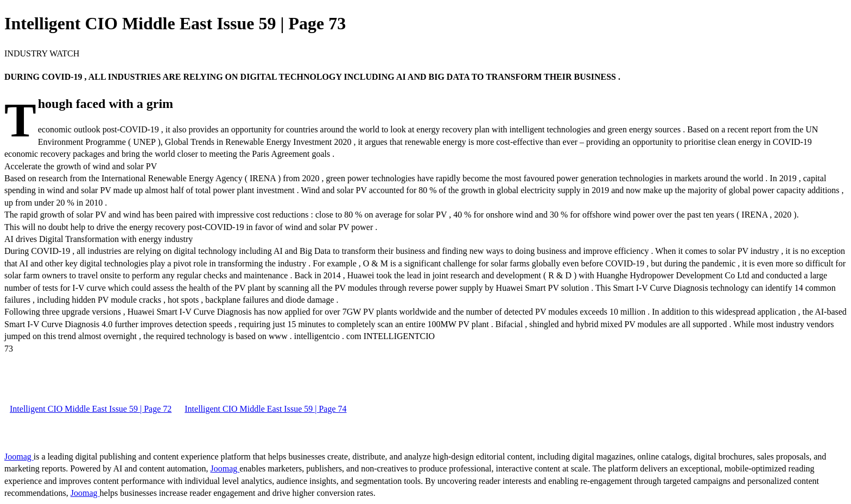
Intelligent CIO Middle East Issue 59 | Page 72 (91, 409)
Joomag (19, 457)
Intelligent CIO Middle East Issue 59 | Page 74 (265, 409)
